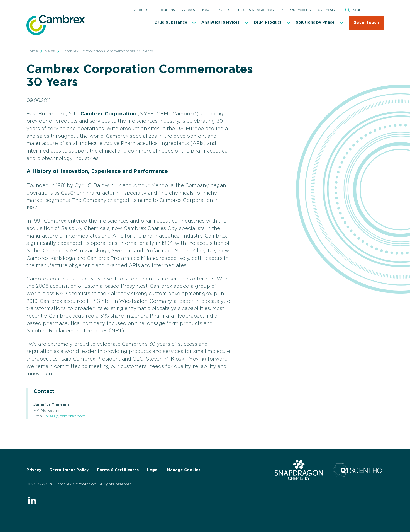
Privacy (34, 470)
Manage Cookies (184, 470)
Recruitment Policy (69, 470)
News (50, 51)
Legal (153, 470)
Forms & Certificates (118, 470)
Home (32, 51)
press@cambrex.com (65, 416)
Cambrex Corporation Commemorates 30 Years (107, 51)
